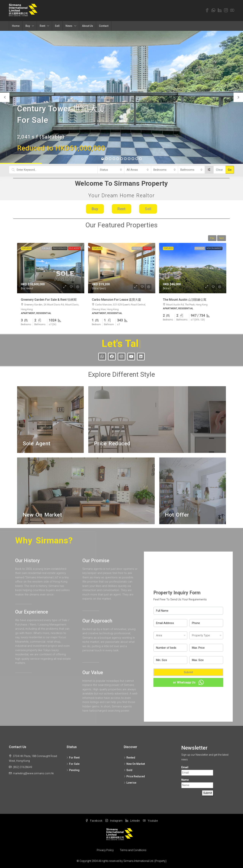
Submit (188, 672)
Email (185, 767)
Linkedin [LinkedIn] (133, 821)
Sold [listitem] (128, 770)
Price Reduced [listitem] (134, 776)
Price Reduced (60, 248)
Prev (212, 238)
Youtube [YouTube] (150, 821)
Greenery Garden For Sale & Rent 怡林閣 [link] (49, 299)
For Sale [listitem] (73, 764)
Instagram (114, 821)
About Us (88, 26)
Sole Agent (74, 248)
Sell (57, 26)
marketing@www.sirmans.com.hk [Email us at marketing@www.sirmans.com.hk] (33, 773)
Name (185, 780)
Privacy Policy (105, 850)
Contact (104, 26)
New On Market (214, 248)
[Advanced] (209, 170)
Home (16, 26)
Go (230, 170)
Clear (219, 170)
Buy (28, 26)
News (69, 26)
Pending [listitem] (73, 770)
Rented (147, 248)
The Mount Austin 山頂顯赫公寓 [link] (185, 299)
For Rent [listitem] (73, 758)
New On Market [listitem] (134, 764)
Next (222, 238)
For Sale (46, 248)
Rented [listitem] (129, 758)
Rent (42, 26)
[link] (51, 268)
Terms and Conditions (133, 850)
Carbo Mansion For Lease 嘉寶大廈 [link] (116, 299)
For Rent (137, 248)
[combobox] (111, 170)
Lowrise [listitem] (130, 783)
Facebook (94, 821)
